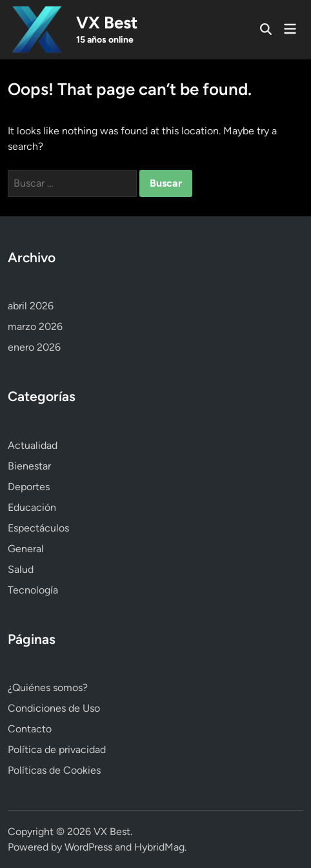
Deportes (29, 487)
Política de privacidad (57, 749)
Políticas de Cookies (54, 770)
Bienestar (29, 466)
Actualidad (33, 445)
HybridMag (159, 847)
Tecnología (33, 590)
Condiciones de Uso (54, 708)
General (26, 549)
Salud (21, 569)
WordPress (88, 847)
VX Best (107, 23)
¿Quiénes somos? (48, 687)
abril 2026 (31, 306)
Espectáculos (38, 528)
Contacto (30, 729)
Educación (32, 507)
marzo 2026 (35, 326)
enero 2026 (34, 347)
